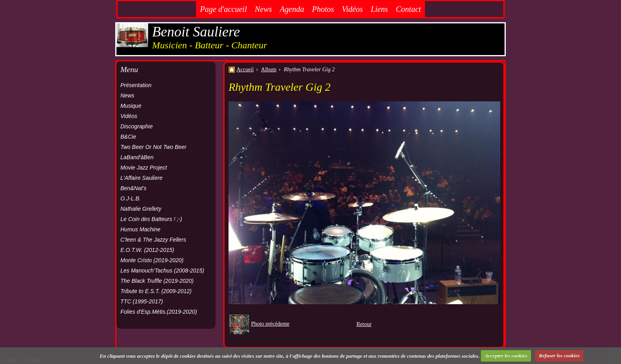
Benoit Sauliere (196, 32)
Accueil (245, 70)
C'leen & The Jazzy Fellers (153, 240)
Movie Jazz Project (144, 168)
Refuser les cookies (559, 355)
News (263, 9)
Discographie (137, 126)
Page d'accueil (223, 9)
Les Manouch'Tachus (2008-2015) (162, 271)
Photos (323, 9)
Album (269, 70)
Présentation (136, 85)
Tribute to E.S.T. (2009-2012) (156, 291)
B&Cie (128, 137)
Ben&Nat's (133, 188)
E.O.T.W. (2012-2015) (147, 250)
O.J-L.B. (130, 198)
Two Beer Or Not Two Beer (153, 147)
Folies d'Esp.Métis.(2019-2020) (159, 312)
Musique (131, 106)
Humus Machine (140, 229)
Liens (379, 9)
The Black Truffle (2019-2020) (157, 281)
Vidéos (352, 9)
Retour (364, 324)
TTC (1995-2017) (142, 301)
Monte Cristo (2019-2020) (152, 260)
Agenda (292, 9)
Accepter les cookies (506, 355)
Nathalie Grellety (141, 209)
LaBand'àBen (137, 157)
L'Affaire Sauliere (141, 178)
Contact (409, 9)
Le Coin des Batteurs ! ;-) (151, 219)
